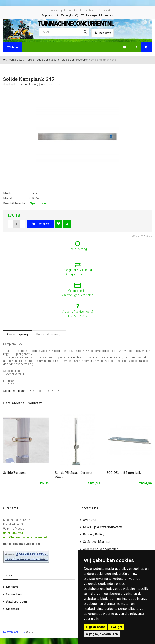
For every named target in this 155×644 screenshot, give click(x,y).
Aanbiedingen (17, 601)
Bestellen (40, 224)
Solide (7, 391)
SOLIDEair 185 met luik (124, 473)
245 (29, 391)
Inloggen (103, 33)
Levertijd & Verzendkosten (103, 527)
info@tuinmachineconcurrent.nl (25, 537)
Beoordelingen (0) (49, 334)
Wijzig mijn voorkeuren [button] (102, 634)
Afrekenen (107, 15)
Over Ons (90, 520)
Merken (12, 587)
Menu (13, 47)
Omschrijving (17, 334)
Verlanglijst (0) (70, 15)
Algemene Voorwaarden (101, 549)
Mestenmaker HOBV (14, 632)
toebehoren (52, 391)
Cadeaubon (14, 594)
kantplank (19, 391)
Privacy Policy (94, 534)
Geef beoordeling (51, 85)
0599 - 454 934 (13, 533)
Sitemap (13, 609)
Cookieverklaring (96, 542)
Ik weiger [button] (116, 627)
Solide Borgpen (14, 473)
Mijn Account (50, 15)
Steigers (38, 391)
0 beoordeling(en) (28, 85)
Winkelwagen (89, 15)
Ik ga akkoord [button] (96, 627)
